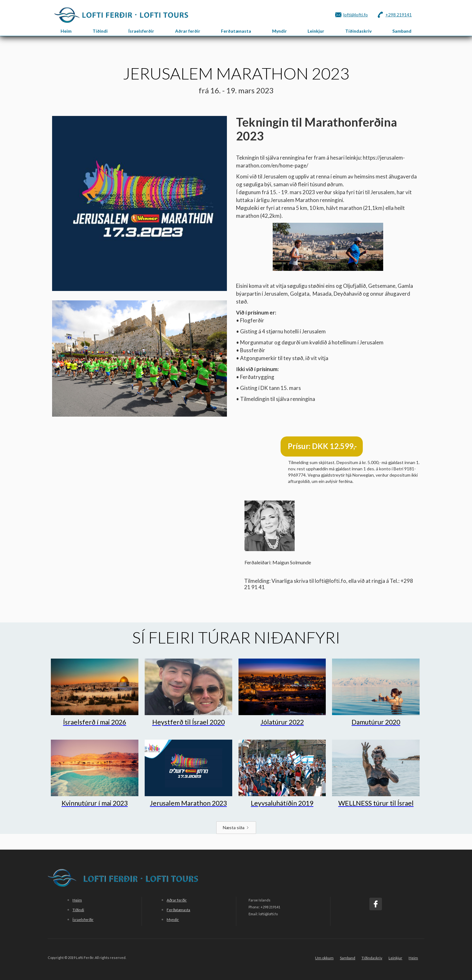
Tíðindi (100, 31)
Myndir (279, 31)
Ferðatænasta (236, 31)
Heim (66, 31)
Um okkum (324, 958)
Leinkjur (316, 31)
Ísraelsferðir (141, 31)
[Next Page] (236, 828)
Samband (402, 31)
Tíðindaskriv (358, 31)
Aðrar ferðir (188, 31)
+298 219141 (399, 15)
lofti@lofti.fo (356, 15)
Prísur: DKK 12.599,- (322, 446)
